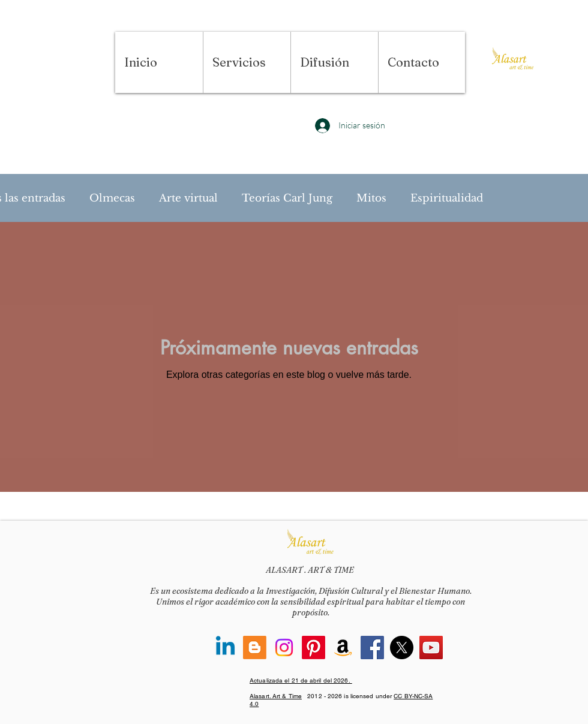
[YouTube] (431, 648)
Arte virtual (188, 198)
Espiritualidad (447, 198)
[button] (247, 62)
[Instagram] (284, 648)
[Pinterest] (313, 648)
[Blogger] (255, 648)
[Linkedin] (225, 648)
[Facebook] (372, 648)
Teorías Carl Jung (287, 198)
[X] (402, 648)
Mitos (371, 198)
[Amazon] (343, 648)
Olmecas (112, 198)
